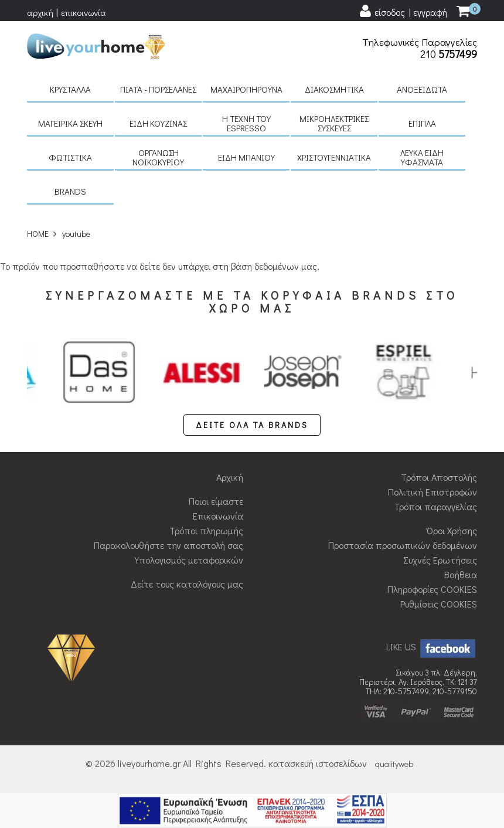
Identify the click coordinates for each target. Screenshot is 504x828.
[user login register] (403, 11)
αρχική (40, 12)
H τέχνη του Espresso (246, 123)
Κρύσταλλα (70, 89)
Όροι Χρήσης (452, 530)
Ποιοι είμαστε (216, 501)
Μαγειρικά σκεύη (70, 123)
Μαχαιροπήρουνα (246, 89)
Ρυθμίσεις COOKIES (439, 604)
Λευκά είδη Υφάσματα (422, 157)
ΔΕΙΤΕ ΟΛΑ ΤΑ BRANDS (252, 425)
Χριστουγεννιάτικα (334, 157)
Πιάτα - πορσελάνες (158, 89)
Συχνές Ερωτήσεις (440, 560)
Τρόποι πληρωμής (206, 530)
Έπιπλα (422, 123)
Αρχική (230, 477)
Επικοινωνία (218, 516)
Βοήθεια (461, 574)
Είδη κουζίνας (158, 123)
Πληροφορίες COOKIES (432, 589)
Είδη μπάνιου (246, 157)
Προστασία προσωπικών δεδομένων (403, 545)
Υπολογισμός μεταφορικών (189, 560)
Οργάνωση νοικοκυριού (158, 157)
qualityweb (394, 764)
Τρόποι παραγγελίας (435, 506)
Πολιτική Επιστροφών (433, 492)
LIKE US (432, 647)
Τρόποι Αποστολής (439, 477)
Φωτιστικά (70, 157)
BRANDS (70, 191)
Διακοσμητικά (334, 89)
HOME (38, 234)
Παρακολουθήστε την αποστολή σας (168, 545)
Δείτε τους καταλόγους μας (187, 584)
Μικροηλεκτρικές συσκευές (334, 123)
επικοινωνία (84, 12)
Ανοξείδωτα (422, 89)
